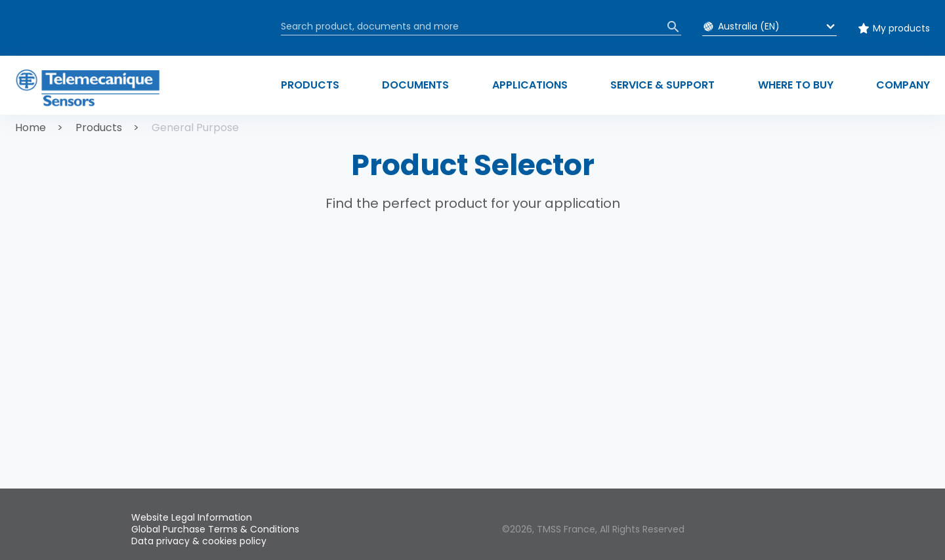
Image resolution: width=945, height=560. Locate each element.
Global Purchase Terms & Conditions (215, 529)
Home (31, 128)
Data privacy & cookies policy (199, 541)
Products (99, 128)
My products (901, 28)
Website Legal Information (192, 517)
